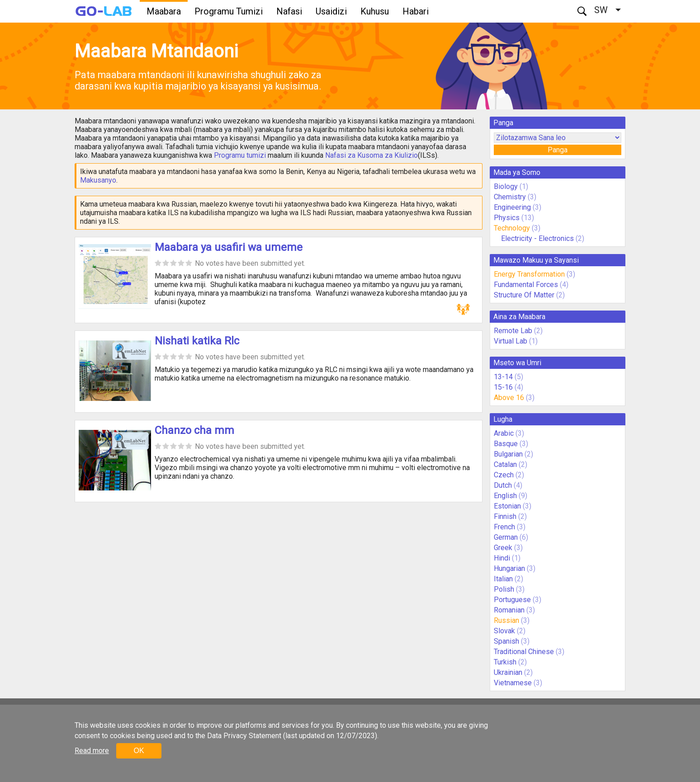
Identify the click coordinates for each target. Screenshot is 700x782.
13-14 (503, 377)
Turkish (505, 662)
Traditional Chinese (524, 652)
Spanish (506, 641)
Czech (504, 475)
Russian (506, 620)
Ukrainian (508, 672)
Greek (503, 548)
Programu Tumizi (229, 11)
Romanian (509, 610)
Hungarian (509, 568)
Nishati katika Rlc (197, 341)
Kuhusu (375, 11)
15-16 (503, 387)
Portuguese (512, 600)
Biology (506, 186)
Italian (503, 579)
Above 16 (509, 398)
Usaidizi (331, 11)
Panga (558, 150)
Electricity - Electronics (537, 238)
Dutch (503, 485)
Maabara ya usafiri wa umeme (229, 247)
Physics (507, 218)
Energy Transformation (529, 274)
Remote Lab (513, 331)
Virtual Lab (511, 341)
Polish (504, 589)
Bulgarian (508, 454)
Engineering (512, 207)
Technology (512, 228)
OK (139, 751)
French (504, 527)
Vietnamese (513, 683)
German (506, 537)
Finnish (505, 516)
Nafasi (289, 11)
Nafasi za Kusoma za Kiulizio (371, 155)
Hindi (502, 558)
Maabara (164, 11)
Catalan (505, 464)
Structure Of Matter (524, 295)
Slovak (504, 631)
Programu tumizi (240, 155)
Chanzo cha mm (194, 430)
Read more (92, 751)
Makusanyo (98, 180)
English (505, 496)
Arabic (504, 433)
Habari (416, 11)
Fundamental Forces (526, 285)
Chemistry (510, 197)
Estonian (507, 506)
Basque (506, 444)
